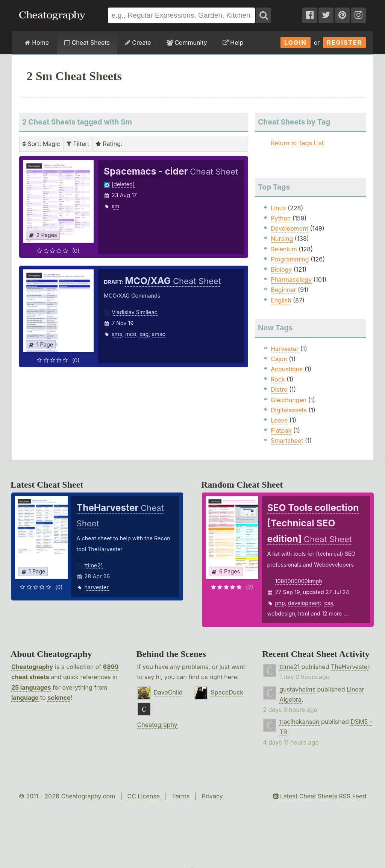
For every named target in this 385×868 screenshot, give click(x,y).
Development (290, 228)
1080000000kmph (299, 581)
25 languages (31, 687)
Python (281, 218)
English (281, 300)
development (305, 603)
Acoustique (287, 369)
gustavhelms (297, 689)
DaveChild (168, 692)
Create (138, 43)
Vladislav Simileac (135, 312)
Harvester (285, 349)
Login (296, 43)
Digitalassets (289, 410)
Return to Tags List (297, 143)
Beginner (283, 290)
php (280, 603)
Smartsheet (287, 441)
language (25, 698)
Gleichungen (289, 400)
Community (187, 43)
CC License (143, 796)
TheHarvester (350, 667)
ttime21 (94, 565)
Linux (278, 208)
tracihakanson (299, 722)
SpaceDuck (227, 692)
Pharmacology (291, 280)
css (328, 603)
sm (115, 206)
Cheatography (32, 667)
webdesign (281, 613)
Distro (279, 389)
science (59, 698)
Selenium (284, 249)
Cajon (279, 359)
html (304, 613)
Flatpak (281, 430)
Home (37, 43)
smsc (159, 334)
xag (144, 334)
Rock (278, 379)
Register (344, 43)
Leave (279, 420)
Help (233, 43)
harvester (97, 587)
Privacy (212, 796)
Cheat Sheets (87, 43)
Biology (281, 269)
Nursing (282, 239)
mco (131, 334)
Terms (181, 796)
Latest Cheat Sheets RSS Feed (320, 796)
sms (117, 334)
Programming (290, 259)
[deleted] (123, 184)
